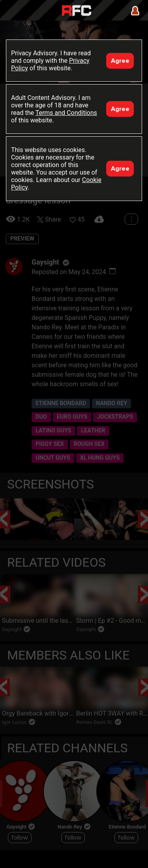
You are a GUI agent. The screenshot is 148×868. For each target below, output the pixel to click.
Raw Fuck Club (77, 11)
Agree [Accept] (120, 61)
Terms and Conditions (66, 113)
